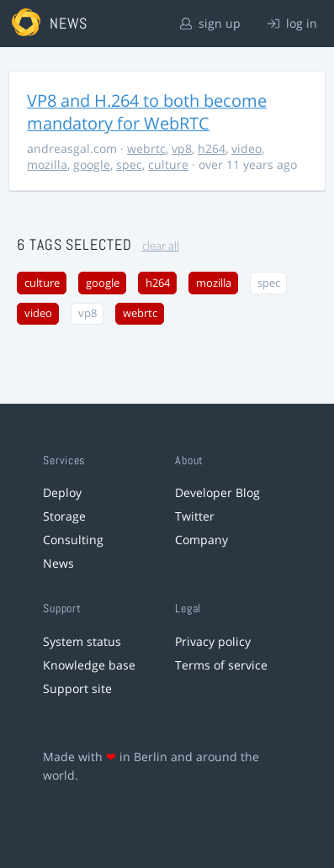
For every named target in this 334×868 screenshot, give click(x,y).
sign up (210, 23)
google (92, 164)
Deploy (62, 492)
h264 (212, 148)
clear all (161, 246)
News (58, 563)
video (247, 148)
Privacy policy (213, 641)
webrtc (146, 148)
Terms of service (221, 665)
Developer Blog (217, 492)
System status (82, 641)
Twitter (195, 516)
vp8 (182, 148)
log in (292, 23)
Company (201, 540)
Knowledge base (89, 665)
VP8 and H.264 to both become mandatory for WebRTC (147, 112)
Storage (64, 516)
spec (129, 164)
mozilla (47, 164)
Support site (77, 688)
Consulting (73, 540)
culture (168, 164)
